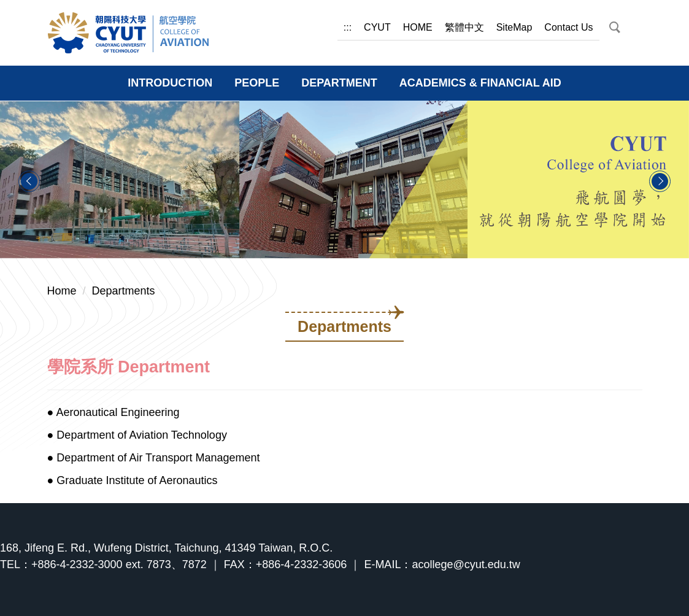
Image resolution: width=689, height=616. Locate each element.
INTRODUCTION (170, 83)
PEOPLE (257, 83)
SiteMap (514, 27)
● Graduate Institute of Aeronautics (133, 480)
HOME (418, 27)
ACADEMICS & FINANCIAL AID (480, 83)
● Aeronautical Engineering (114, 412)
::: (348, 27)
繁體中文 (464, 27)
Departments (124, 291)
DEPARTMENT (339, 83)
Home (62, 291)
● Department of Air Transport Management (154, 458)
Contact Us (568, 27)
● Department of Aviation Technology (137, 435)
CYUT (377, 27)
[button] (614, 28)
